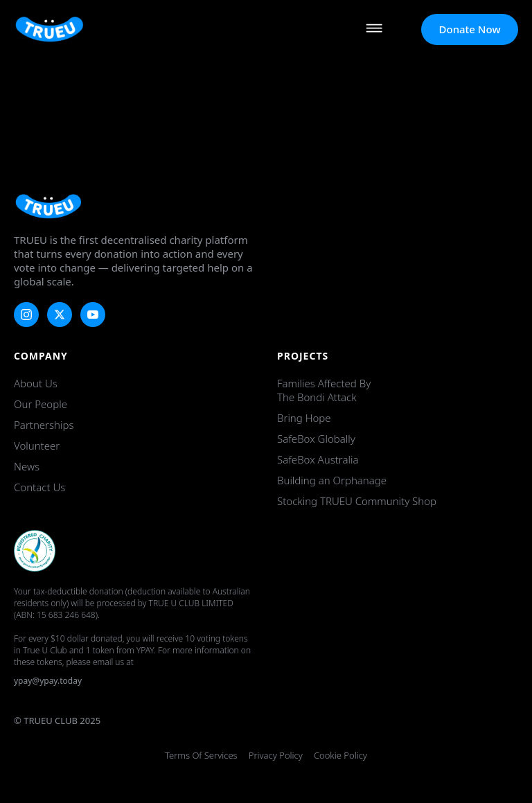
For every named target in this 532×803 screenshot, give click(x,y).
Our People (41, 404)
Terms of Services (201, 755)
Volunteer (37, 445)
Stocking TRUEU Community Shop (357, 501)
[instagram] (26, 315)
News (27, 466)
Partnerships (44, 425)
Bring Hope (304, 418)
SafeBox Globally (316, 439)
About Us (36, 383)
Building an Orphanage (332, 480)
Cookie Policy (340, 755)
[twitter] (60, 315)
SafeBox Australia (318, 459)
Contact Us (39, 487)
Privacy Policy (276, 755)
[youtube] (93, 315)
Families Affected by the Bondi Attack (324, 390)
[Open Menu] (374, 29)
